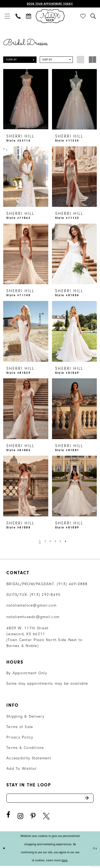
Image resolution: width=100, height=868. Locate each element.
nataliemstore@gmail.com (31, 606)
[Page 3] (50, 542)
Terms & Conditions (25, 748)
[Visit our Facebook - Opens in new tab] (8, 817)
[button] (7, 17)
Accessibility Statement (29, 759)
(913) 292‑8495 (45, 595)
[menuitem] (7, 17)
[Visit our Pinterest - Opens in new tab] (33, 819)
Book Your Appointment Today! (50, 4)
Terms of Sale (20, 727)
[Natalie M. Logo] (50, 16)
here (65, 863)
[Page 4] (56, 542)
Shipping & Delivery (25, 717)
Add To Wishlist (21, 769)
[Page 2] (44, 542)
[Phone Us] (19, 17)
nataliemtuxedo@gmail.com (33, 617)
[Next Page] (68, 542)
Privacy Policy (20, 738)
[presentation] (26, 100)
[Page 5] (62, 542)
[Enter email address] (50, 800)
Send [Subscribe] (88, 800)
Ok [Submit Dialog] (95, 851)
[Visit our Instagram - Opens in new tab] (20, 819)
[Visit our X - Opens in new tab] (46, 819)
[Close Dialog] (5, 851)
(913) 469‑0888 (72, 585)
